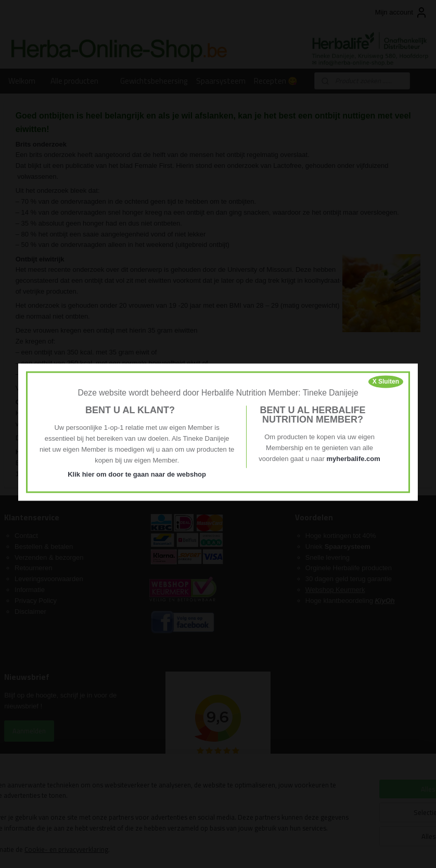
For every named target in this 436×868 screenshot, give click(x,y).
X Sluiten (386, 382)
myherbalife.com (353, 459)
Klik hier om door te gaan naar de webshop (137, 474)
